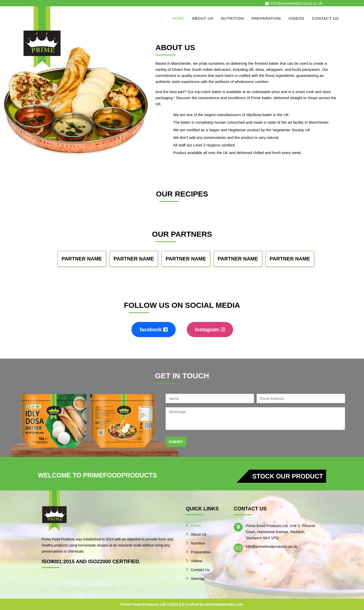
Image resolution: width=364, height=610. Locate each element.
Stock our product (288, 476)
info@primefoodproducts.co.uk (297, 3)
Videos (296, 18)
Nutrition (232, 18)
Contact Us (325, 18)
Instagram (210, 330)
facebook (154, 330)
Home (178, 18)
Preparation (266, 18)
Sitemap (198, 579)
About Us (203, 18)
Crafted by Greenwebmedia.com (214, 604)
